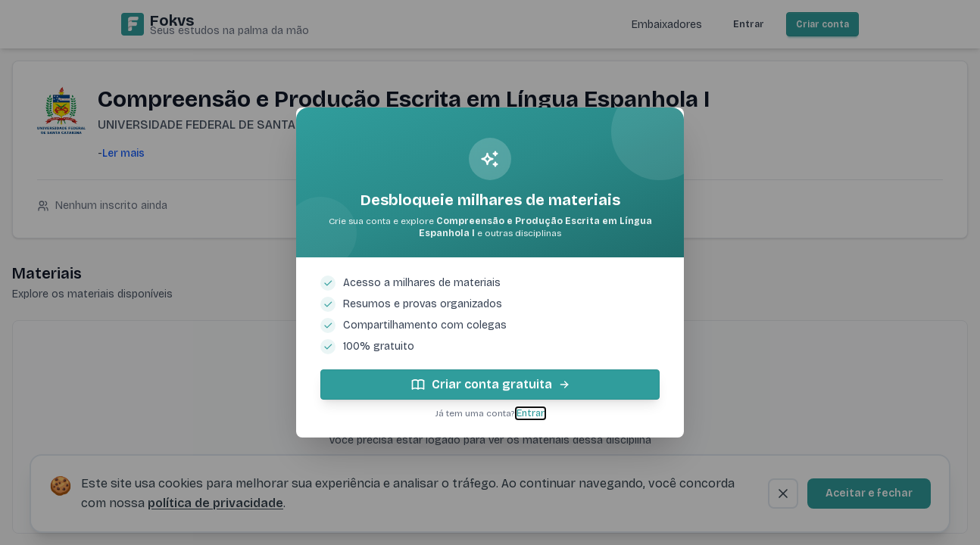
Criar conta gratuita (490, 385)
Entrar (531, 413)
